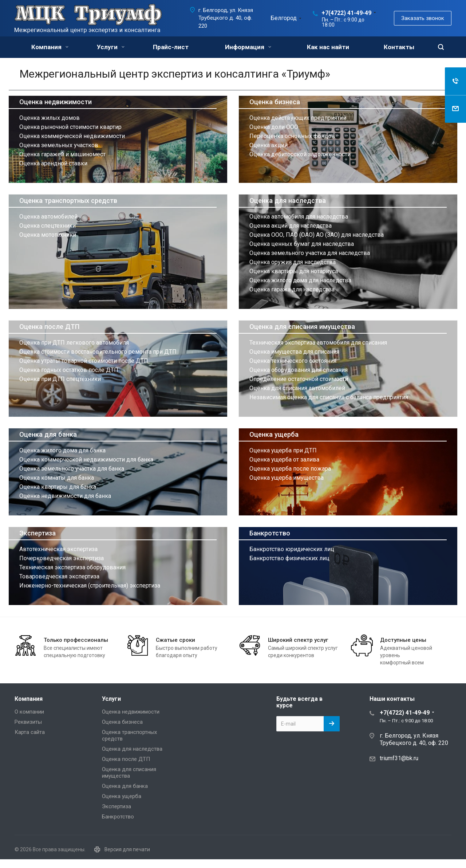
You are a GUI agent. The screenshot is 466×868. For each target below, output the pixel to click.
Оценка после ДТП (49, 327)
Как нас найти (328, 47)
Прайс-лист (171, 47)
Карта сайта (30, 732)
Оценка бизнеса (275, 102)
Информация (248, 47)
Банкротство (270, 533)
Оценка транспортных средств (68, 201)
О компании (29, 712)
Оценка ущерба (274, 434)
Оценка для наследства (288, 201)
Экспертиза (37, 533)
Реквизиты (28, 722)
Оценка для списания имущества (302, 327)
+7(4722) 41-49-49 (346, 13)
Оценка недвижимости (56, 102)
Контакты (399, 47)
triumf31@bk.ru (399, 758)
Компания (50, 47)
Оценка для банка (48, 434)
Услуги (111, 47)
